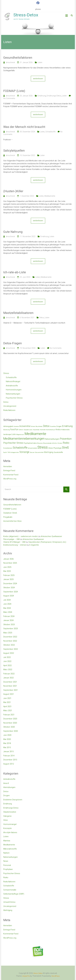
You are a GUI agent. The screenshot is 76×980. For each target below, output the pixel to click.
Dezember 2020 (10, 719)
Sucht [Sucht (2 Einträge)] (5, 452)
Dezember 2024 (10, 584)
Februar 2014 (9, 756)
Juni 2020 (7, 735)
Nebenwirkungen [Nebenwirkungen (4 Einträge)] (52, 439)
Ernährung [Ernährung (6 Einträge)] (67, 426)
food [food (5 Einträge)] (12, 429)
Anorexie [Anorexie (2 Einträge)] (16, 426)
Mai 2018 (7, 743)
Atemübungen (9, 787)
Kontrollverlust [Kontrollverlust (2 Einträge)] (51, 430)
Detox (42, 318)
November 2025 (10, 563)
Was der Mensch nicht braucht (24, 127)
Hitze (6, 820)
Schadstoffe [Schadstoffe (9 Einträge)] (20, 448)
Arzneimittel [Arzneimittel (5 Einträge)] (25, 426)
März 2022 (8, 670)
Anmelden (8, 466)
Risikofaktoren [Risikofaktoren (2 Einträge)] (8, 448)
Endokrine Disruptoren (13, 800)
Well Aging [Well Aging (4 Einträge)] (49, 452)
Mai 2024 (7, 608)
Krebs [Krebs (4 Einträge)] (58, 430)
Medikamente (50, 196)
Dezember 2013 (10, 760)
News (6, 861)
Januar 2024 (8, 620)
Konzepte (7, 828)
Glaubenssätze (10, 812)
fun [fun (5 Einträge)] (17, 429)
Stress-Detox (26, 15)
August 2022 (9, 653)
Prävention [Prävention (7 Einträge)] (66, 439)
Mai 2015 (7, 747)
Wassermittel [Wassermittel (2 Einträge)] (39, 452)
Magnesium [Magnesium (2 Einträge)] (20, 435)
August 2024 (9, 596)
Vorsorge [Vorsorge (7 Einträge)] (24, 452)
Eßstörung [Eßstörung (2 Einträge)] (7, 430)
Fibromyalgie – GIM (11, 539)
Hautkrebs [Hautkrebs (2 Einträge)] (36, 430)
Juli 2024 (7, 600)
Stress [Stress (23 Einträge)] (43, 447)
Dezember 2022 (10, 637)
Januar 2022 (8, 678)
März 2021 (8, 711)
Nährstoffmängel (13, 381)
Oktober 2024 (9, 588)
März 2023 (8, 633)
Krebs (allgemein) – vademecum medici (21, 536)
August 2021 (9, 694)
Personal (7, 865)
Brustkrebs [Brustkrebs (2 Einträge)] (39, 426)
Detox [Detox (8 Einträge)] (46, 426)
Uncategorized (10, 406)
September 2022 (11, 649)
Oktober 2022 (9, 645)
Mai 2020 (7, 739)
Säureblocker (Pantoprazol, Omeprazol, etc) (47, 542)
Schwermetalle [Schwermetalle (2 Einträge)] (32, 448)
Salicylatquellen (14, 151)
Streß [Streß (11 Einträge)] (65, 448)
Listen (40, 62)
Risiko (6, 877)
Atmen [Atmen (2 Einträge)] (33, 426)
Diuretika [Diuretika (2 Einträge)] (53, 426)
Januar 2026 (8, 559)
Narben (6, 853)
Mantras (7, 841)
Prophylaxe (8, 869)
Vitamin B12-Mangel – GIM (14, 542)
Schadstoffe (50, 132)
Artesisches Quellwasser (51, 536)
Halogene (7, 816)
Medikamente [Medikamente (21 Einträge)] (35, 434)
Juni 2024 (7, 604)
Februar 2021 (9, 715)
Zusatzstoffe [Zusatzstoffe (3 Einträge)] (58, 452)
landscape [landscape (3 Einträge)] (7, 434)
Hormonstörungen (14, 390)
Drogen (6, 796)
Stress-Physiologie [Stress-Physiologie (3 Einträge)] (55, 448)
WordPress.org (10, 479)
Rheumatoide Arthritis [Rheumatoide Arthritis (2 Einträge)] (50, 443)
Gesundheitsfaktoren (18, 58)
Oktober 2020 (9, 727)
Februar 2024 (9, 616)
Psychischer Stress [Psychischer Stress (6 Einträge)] (13, 443)
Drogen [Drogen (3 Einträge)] (59, 426)
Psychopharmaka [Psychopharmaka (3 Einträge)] (30, 443)
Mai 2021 (7, 702)
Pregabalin (8, 517)
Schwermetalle (10, 890)
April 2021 (7, 706)
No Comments (9, 98)
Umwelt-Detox (9, 902)
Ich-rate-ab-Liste (15, 272)
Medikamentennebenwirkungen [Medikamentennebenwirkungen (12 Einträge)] (24, 439)
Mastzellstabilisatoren (18, 313)
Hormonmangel (10, 824)
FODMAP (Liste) (14, 91)
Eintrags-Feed (9, 471)
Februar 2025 (9, 575)
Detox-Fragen (13, 343)
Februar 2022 (9, 674)
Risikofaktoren (9, 410)
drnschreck (10, 62)
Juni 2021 (7, 698)
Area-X (6, 783)
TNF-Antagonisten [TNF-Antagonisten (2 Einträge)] (13, 452)
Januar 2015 (8, 751)
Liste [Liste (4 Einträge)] (14, 434)
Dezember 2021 (10, 682)
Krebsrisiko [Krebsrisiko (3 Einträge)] (65, 430)
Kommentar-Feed (11, 475)
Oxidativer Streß (10, 513)
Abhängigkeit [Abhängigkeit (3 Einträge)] (8, 426)
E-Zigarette (34, 545)
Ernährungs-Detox (54, 96)
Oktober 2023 (9, 624)
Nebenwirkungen (13, 394)
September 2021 (11, 690)
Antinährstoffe (12, 386)
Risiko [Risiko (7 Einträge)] (66, 443)
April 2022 (7, 665)
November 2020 (10, 723)
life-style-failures (10, 832)
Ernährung (42, 96)
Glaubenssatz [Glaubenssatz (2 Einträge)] (28, 430)
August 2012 (9, 764)
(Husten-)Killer (13, 191)
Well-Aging (8, 910)
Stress (6, 373)
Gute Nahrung (13, 232)
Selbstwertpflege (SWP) (14, 894)
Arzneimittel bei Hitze (12, 521)
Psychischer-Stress (14, 398)
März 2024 (8, 612)
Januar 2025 (8, 579)
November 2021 (10, 686)
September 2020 (11, 731)
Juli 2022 (7, 657)
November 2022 (10, 641)
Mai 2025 (7, 571)
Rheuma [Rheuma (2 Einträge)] (40, 443)
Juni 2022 (7, 661)
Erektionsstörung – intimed (15, 545)
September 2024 (11, 592)
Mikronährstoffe (10, 849)
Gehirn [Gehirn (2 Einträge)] (21, 430)
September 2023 (11, 629)
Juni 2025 (7, 567)
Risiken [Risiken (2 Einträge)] (60, 443)
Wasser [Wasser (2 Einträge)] (32, 452)
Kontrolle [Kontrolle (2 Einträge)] (43, 430)
